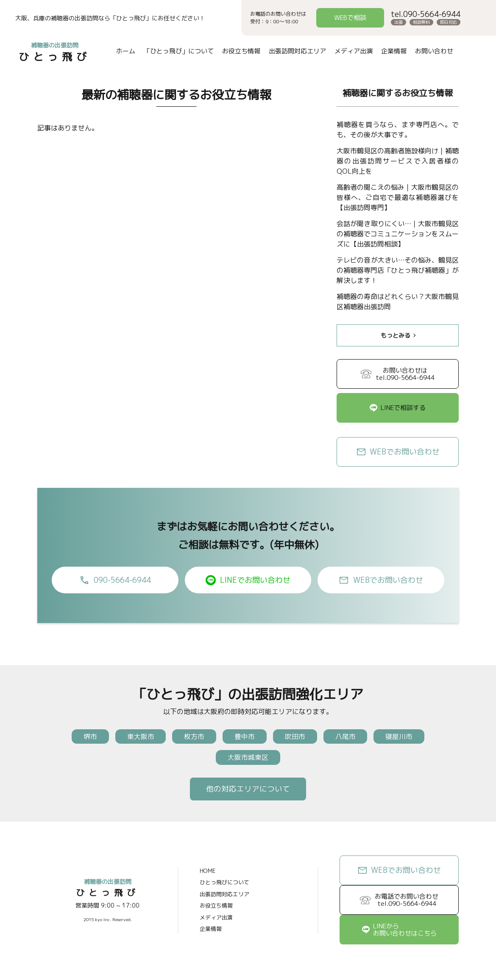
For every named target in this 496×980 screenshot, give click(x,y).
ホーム (125, 51)
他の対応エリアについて (248, 790)
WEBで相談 (350, 18)
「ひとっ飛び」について (178, 51)
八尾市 (349, 736)
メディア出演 (353, 51)
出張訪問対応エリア (297, 51)
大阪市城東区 (248, 758)
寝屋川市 (404, 736)
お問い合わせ (434, 51)
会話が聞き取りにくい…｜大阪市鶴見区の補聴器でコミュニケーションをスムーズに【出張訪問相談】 (398, 234)
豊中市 (245, 736)
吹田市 (297, 736)
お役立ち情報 (241, 51)
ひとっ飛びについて (224, 884)
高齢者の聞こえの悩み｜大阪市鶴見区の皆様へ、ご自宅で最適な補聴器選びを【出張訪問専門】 (398, 197)
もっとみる (396, 335)
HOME (208, 872)
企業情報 (393, 51)
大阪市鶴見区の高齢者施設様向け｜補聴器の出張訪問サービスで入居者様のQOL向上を (398, 161)
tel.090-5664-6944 (426, 14)
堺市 (85, 736)
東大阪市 (137, 736)
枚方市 (192, 736)
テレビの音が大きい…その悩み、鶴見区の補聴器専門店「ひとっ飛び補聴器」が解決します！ (398, 270)
